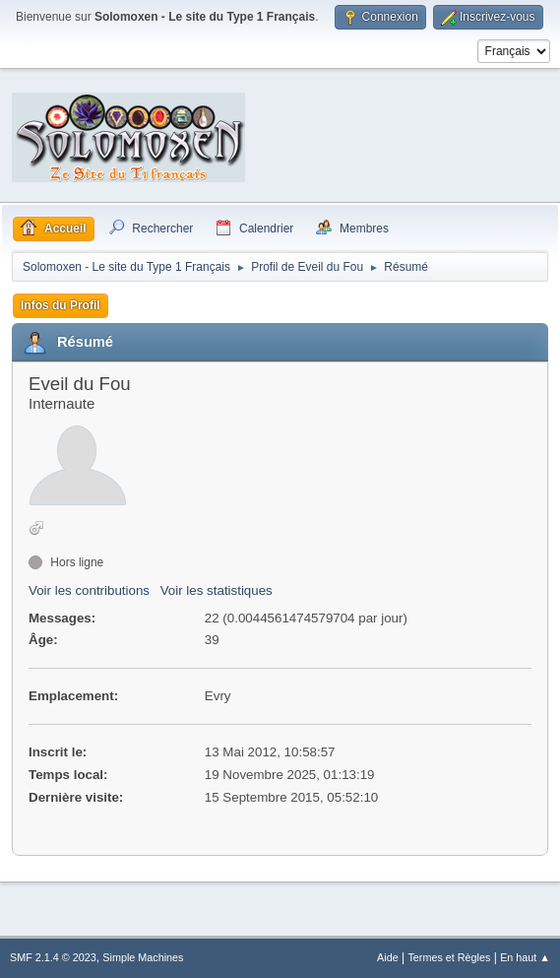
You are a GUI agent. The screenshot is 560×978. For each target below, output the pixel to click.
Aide (388, 957)
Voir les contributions (89, 590)
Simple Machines (143, 957)
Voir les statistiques (217, 590)
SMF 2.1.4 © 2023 (53, 957)
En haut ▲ (525, 957)
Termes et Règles (449, 957)
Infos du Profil (61, 305)
